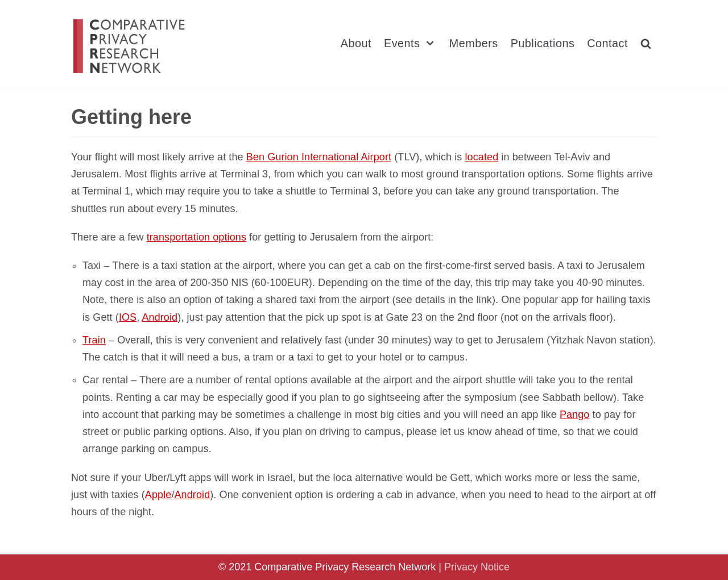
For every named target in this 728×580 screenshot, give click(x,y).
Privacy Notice (477, 567)
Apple (158, 495)
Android (160, 317)
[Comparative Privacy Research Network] (129, 46)
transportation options (197, 237)
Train (94, 340)
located (482, 157)
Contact (607, 43)
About (356, 43)
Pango (575, 415)
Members (474, 43)
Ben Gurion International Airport (319, 157)
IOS (128, 317)
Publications (543, 43)
